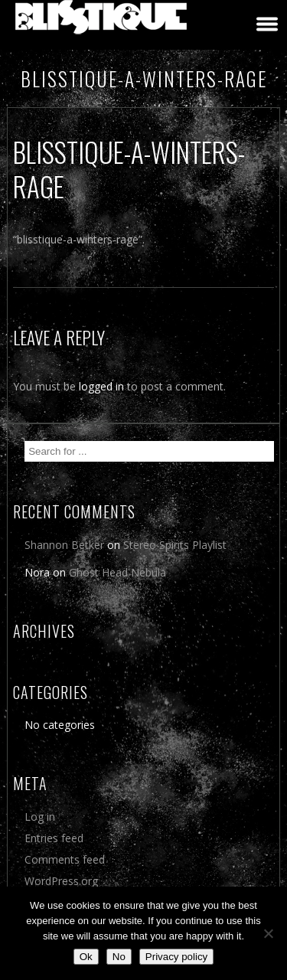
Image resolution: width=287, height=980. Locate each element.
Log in (40, 817)
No (119, 957)
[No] (268, 933)
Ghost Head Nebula (117, 572)
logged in (101, 386)
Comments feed (65, 859)
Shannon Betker (64, 545)
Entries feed (54, 838)
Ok (86, 957)
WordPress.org (61, 881)
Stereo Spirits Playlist (175, 545)
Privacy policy (176, 957)
